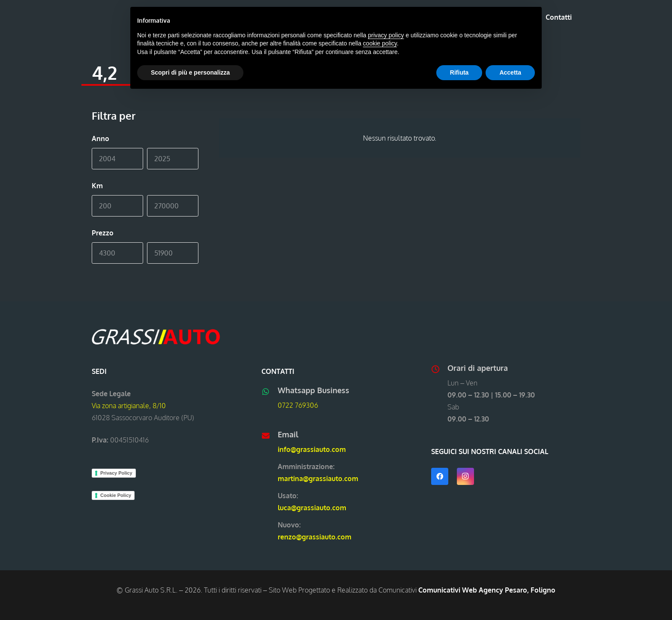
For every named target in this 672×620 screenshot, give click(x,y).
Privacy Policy (116, 473)
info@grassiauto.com (312, 449)
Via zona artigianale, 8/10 (129, 406)
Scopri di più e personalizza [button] (190, 72)
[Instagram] (465, 476)
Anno (100, 138)
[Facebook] (440, 476)
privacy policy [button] (386, 35)
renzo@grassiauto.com (315, 537)
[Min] (117, 159)
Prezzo (103, 233)
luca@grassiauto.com (312, 508)
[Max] (173, 159)
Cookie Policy (116, 495)
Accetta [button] (510, 72)
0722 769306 (298, 405)
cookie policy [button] (380, 43)
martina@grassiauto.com (318, 479)
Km (97, 186)
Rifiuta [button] (459, 72)
